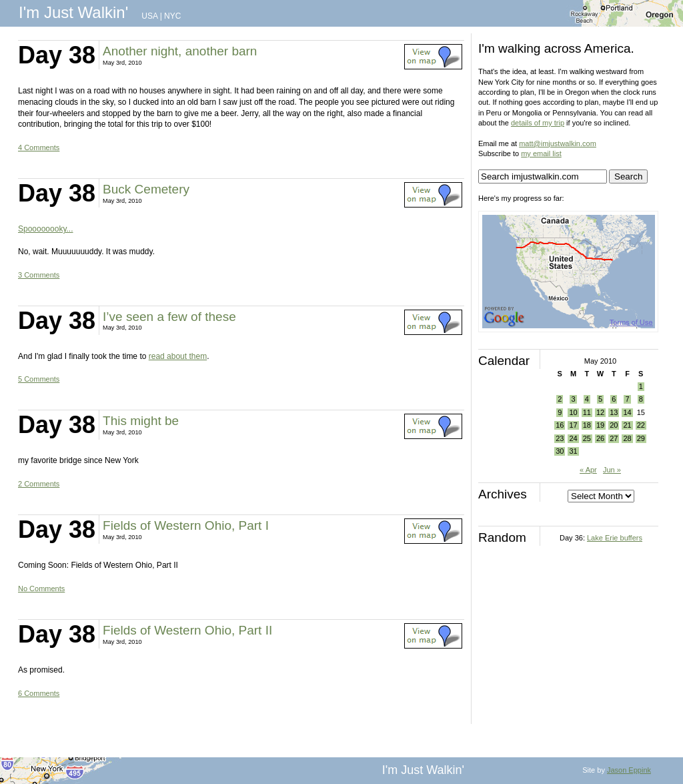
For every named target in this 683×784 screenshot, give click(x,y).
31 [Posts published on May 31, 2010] (573, 451)
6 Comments (39, 693)
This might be (141, 421)
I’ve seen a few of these (169, 317)
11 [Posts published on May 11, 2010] (587, 412)
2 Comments (39, 484)
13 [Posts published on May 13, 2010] (614, 412)
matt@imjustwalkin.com (558, 143)
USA (149, 16)
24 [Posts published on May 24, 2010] (573, 438)
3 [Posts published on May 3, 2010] (573, 399)
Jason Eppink (629, 770)
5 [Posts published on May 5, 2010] (600, 399)
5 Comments (39, 379)
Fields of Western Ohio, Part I (186, 525)
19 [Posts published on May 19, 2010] (600, 425)
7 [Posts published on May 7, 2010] (627, 399)
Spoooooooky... (46, 229)
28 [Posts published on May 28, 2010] (627, 438)
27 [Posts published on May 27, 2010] (614, 438)
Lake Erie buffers (615, 538)
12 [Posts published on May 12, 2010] (600, 412)
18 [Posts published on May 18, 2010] (587, 425)
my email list (541, 153)
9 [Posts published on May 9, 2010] (560, 412)
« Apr (588, 470)
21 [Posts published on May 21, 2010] (627, 425)
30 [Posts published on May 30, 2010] (560, 451)
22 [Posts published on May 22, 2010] (641, 425)
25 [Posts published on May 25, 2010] (587, 438)
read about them (178, 356)
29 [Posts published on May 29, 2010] (641, 438)
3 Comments (39, 275)
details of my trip (538, 123)
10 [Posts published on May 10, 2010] (573, 412)
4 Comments (39, 147)
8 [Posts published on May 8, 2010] (641, 399)
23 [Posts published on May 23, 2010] (560, 438)
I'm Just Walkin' (73, 12)
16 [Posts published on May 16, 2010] (560, 425)
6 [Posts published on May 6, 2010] (614, 399)
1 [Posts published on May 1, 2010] (641, 386)
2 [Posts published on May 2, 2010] (560, 399)
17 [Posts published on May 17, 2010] (573, 425)
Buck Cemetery (146, 189)
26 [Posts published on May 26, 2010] (600, 438)
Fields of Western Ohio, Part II (187, 630)
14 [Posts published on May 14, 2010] (627, 412)
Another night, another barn (180, 51)
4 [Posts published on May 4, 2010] (587, 399)
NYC (172, 16)
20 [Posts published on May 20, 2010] (614, 425)
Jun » (612, 470)
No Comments (41, 589)
